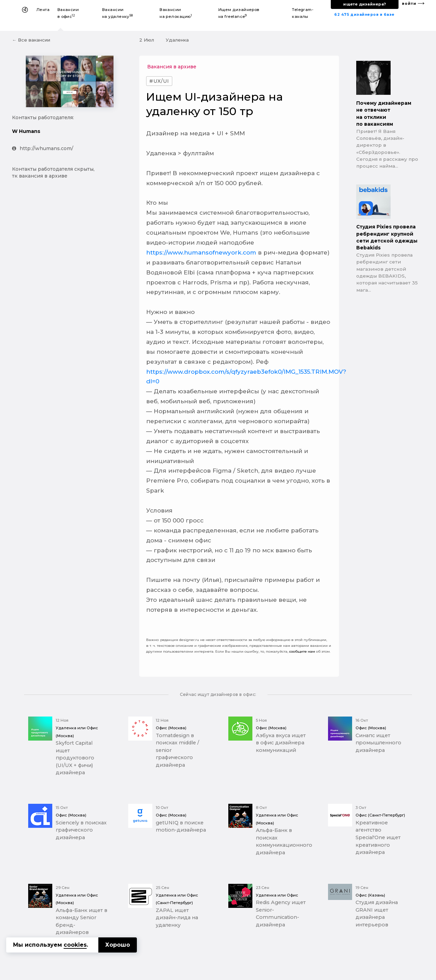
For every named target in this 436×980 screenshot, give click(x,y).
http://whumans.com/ (43, 148)
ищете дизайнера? (364, 4)
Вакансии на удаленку (118, 13)
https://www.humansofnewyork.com (201, 252)
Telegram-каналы (303, 13)
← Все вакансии (31, 40)
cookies (75, 945)
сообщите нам (302, 651)
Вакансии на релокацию (176, 13)
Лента (43, 10)
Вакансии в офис (68, 13)
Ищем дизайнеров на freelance (239, 13)
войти (409, 4)
